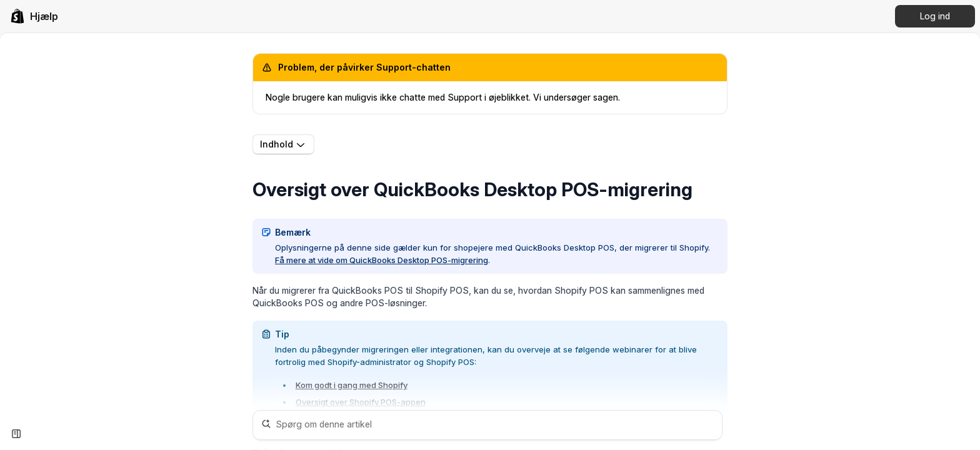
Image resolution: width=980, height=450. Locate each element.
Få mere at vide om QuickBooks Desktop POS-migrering (382, 260)
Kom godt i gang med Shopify (352, 385)
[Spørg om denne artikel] (487, 425)
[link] (34, 16)
